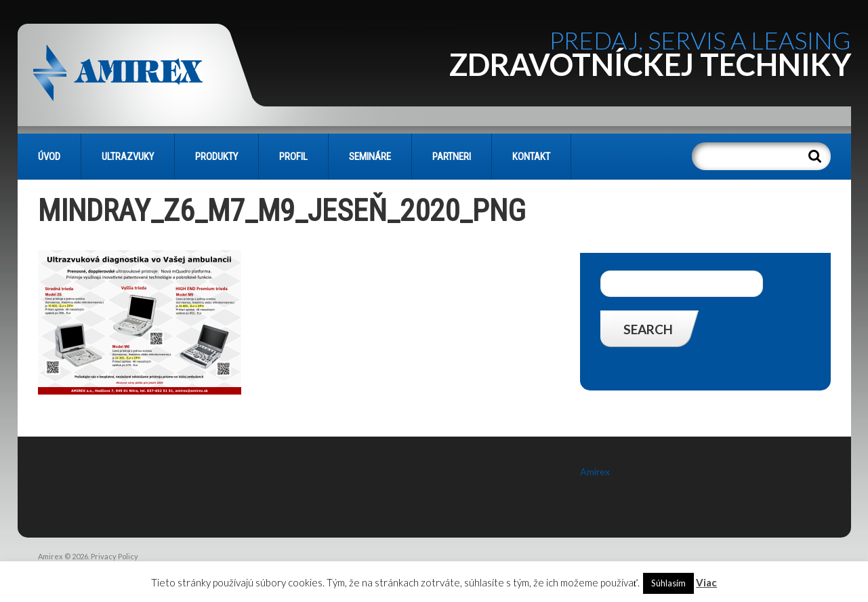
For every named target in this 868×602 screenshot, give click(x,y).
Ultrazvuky (128, 157)
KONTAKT (531, 157)
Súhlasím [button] (668, 583)
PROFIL (293, 157)
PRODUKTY (216, 157)
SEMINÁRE (370, 157)
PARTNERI (452, 157)
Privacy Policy (115, 556)
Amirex (595, 471)
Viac (706, 582)
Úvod (49, 157)
